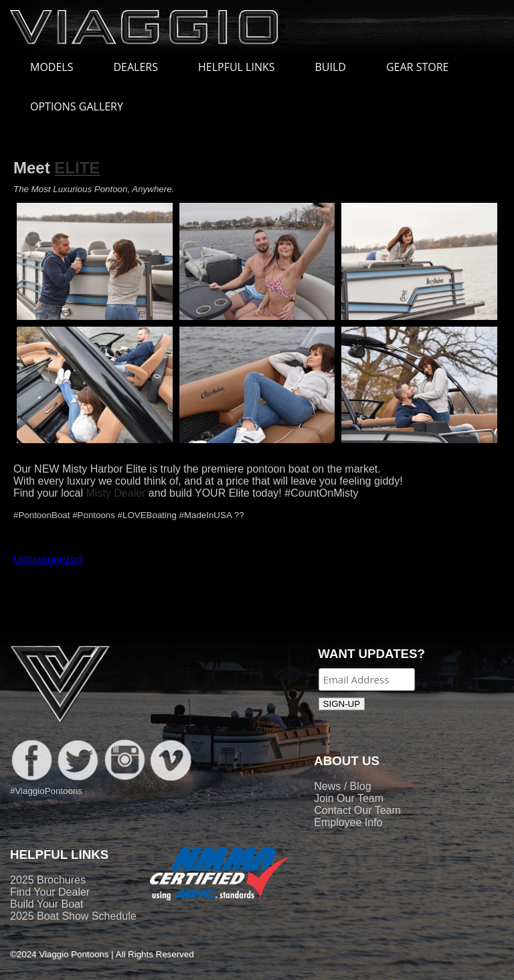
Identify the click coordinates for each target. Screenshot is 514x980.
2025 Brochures (48, 880)
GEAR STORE (417, 67)
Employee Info (348, 822)
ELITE (77, 168)
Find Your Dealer (50, 892)
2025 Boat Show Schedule (73, 916)
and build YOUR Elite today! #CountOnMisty (252, 493)
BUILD (331, 67)
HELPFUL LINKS (243, 67)
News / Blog (342, 786)
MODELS (58, 67)
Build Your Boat (47, 904)
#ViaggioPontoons (46, 791)
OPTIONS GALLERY (77, 106)
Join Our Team (349, 798)
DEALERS (136, 67)
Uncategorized (48, 559)
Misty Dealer (116, 493)
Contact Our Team (357, 810)
